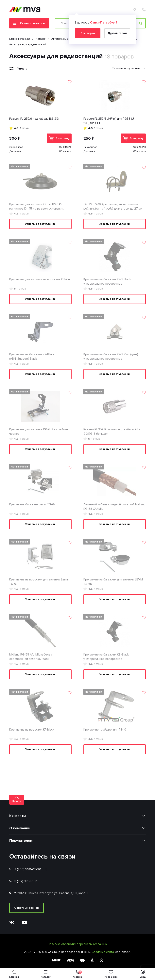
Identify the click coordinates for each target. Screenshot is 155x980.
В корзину (59, 138)
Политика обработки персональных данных (77, 944)
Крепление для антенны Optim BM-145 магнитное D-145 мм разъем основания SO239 (36, 207)
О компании (20, 828)
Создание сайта (103, 952)
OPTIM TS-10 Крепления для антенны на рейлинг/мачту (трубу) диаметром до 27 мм (113, 206)
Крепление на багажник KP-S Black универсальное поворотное (107, 282)
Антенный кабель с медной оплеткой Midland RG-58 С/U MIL (114, 507)
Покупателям (21, 841)
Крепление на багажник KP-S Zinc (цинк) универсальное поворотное (111, 357)
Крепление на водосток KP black (32, 730)
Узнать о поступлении (40, 224)
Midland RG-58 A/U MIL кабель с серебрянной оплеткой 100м (31, 657)
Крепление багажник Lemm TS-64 (33, 504)
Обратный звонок (26, 908)
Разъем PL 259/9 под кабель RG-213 (34, 119)
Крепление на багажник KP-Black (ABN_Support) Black (32, 357)
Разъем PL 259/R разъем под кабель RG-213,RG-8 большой (112, 432)
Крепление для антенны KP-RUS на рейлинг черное (39, 432)
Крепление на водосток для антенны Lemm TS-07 (39, 582)
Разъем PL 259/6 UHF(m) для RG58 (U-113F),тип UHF (109, 121)
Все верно (88, 33)
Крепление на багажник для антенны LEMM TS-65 (113, 582)
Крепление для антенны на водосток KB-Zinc (40, 279)
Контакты (18, 816)
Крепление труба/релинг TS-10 (105, 730)
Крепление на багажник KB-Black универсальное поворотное (106, 657)
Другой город (117, 33)
